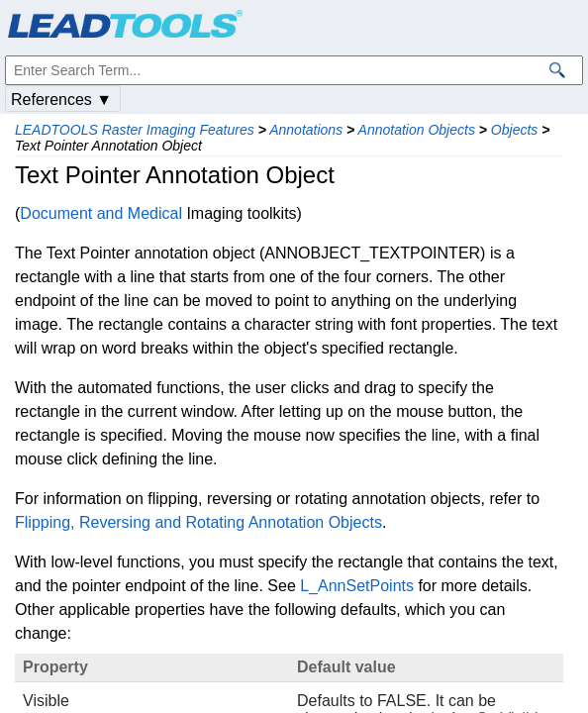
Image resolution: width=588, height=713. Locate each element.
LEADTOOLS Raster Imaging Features (135, 130)
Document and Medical (101, 213)
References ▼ (61, 100)
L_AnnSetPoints (357, 586)
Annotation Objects (417, 130)
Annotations (306, 130)
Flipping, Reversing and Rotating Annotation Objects (198, 522)
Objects (514, 130)
